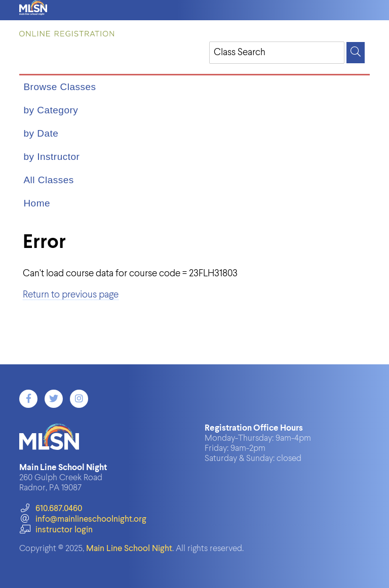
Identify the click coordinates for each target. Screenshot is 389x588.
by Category (51, 110)
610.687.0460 (50, 509)
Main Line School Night (129, 549)
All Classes (48, 180)
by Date (41, 133)
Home (37, 203)
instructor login (56, 530)
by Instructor (51, 157)
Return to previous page (71, 295)
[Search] (356, 53)
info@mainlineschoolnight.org (83, 519)
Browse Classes (60, 87)
